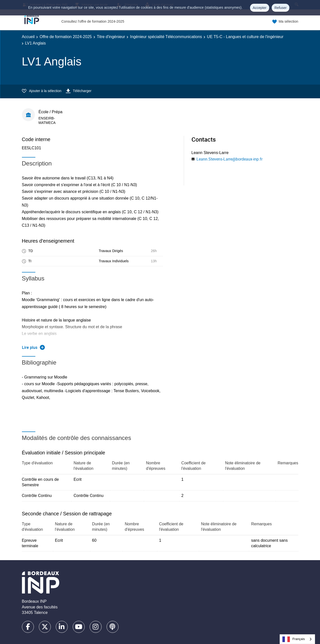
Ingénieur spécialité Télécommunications (166, 37)
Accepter (260, 8)
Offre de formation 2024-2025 (66, 37)
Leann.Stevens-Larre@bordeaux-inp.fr (229, 159)
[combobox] (297, 639)
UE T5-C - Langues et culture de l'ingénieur (245, 37)
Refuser (281, 8)
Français (294, 639)
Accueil (28, 37)
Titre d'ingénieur (111, 37)
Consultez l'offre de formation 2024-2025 (93, 21)
